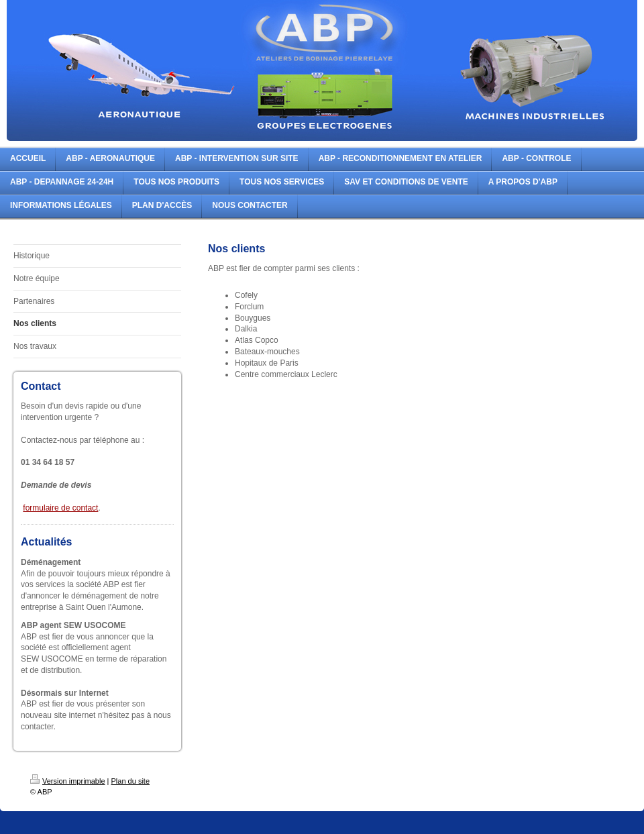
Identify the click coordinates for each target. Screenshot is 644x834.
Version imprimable (68, 781)
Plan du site (130, 781)
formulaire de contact (60, 508)
